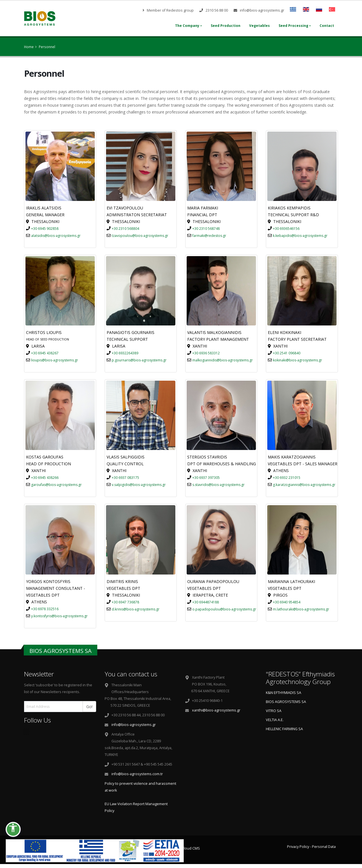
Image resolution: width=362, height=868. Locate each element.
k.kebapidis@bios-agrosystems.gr (300, 236)
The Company (187, 26)
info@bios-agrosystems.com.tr (137, 774)
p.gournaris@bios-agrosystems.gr (139, 360)
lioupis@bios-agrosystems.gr (55, 360)
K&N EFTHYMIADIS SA (284, 693)
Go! (91, 706)
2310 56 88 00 (214, 10)
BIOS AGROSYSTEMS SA (286, 702)
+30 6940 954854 (287, 602)
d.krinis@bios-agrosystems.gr (136, 609)
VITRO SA (274, 711)
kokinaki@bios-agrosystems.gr (298, 360)
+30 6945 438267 (45, 353)
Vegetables (259, 26)
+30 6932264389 (125, 353)
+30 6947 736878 (125, 602)
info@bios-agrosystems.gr (259, 10)
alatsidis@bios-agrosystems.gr (56, 236)
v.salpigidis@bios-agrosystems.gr (139, 485)
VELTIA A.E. (275, 720)
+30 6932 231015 (287, 478)
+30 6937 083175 (125, 478)
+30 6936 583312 (206, 353)
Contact (327, 26)
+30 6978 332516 (45, 609)
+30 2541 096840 (287, 353)
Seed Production (226, 26)
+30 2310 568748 (206, 229)
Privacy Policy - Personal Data (311, 847)
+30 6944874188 (206, 602)
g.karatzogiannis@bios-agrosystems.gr (304, 485)
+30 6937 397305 (206, 478)
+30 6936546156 (286, 229)
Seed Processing (293, 26)
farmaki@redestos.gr (209, 236)
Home (29, 47)
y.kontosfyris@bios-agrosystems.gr (59, 616)
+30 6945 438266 (45, 478)
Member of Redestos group (168, 10)
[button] (13, 829)
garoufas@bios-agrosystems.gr (56, 485)
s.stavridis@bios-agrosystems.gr (218, 485)
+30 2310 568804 (125, 229)
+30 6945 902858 (45, 229)
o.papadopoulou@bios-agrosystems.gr (224, 609)
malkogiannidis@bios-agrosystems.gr (223, 360)
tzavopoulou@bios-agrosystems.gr (140, 236)
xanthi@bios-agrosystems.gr (216, 710)
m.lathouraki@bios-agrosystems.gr (301, 609)
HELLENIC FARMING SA (284, 729)
